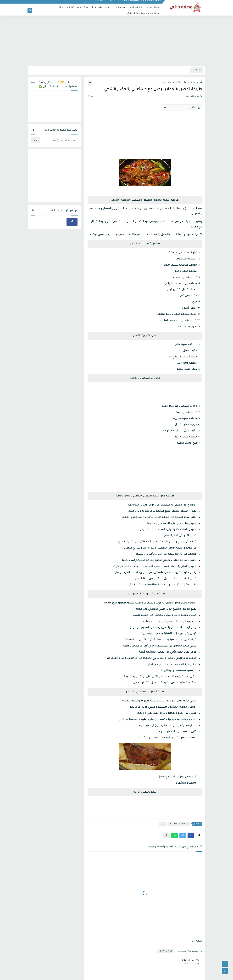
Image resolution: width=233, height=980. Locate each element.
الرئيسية (197, 83)
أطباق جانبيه (136, 8)
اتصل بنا (101, 3)
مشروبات (121, 8)
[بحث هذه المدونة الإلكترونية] (59, 140)
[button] (191, 835)
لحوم (163, 824)
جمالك (61, 8)
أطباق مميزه (97, 8)
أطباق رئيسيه (153, 8)
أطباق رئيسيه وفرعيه (175, 83)
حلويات (108, 8)
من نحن (109, 3)
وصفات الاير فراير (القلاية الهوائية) (143, 14)
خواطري (70, 8)
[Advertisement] (116, 41)
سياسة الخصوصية (138, 3)
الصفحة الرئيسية (154, 3)
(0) (90, 96)
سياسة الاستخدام (121, 3)
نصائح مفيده (83, 8)
